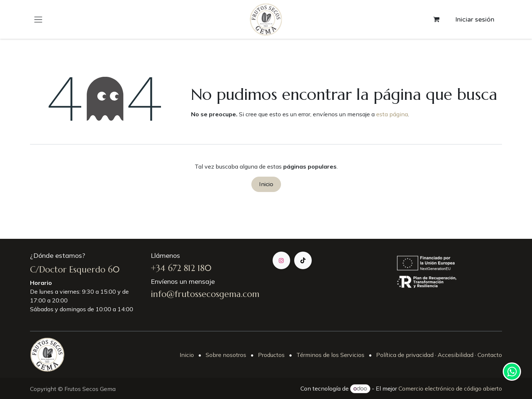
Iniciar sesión (475, 19)
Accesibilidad (456, 355)
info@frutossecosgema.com (205, 294)
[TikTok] (303, 260)
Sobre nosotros (226, 355)
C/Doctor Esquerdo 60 (75, 270)
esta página (392, 114)
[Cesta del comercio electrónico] (436, 19)
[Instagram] (281, 260)
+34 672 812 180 (181, 268)
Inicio (266, 184)
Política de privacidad (405, 355)
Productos (271, 355)
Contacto (489, 355)
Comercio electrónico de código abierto (450, 388)
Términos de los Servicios (330, 355)
